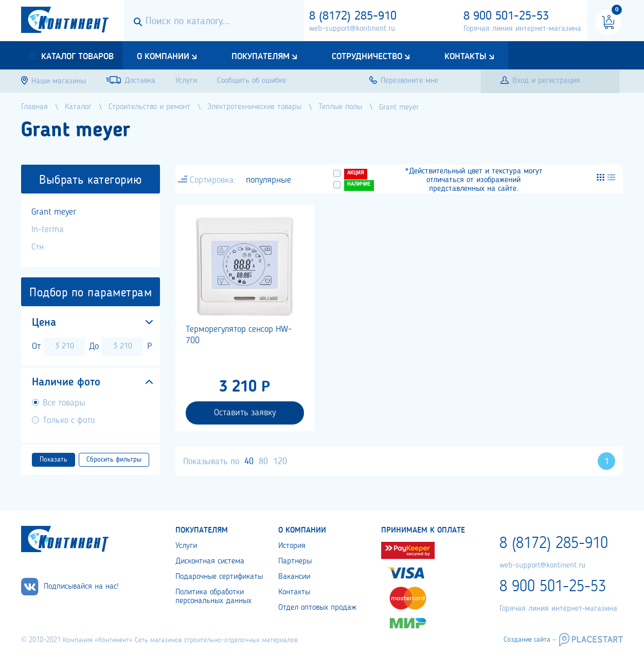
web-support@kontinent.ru (352, 29)
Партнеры (295, 561)
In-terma (48, 229)
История (292, 546)
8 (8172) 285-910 (353, 16)
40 (249, 462)
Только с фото (69, 420)
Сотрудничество (367, 57)
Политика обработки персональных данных (213, 597)
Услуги (186, 546)
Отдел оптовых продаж (317, 608)
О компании (163, 57)
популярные (269, 180)
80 (263, 462)
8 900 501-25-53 (506, 16)
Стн (38, 247)
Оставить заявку (245, 413)
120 (280, 462)
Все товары (64, 403)
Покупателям (261, 57)
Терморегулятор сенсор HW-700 (239, 335)
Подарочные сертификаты (219, 577)
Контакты (466, 57)
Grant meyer (54, 212)
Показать (53, 460)
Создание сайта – (530, 640)
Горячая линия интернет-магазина (522, 29)
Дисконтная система (210, 561)
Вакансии (294, 577)
